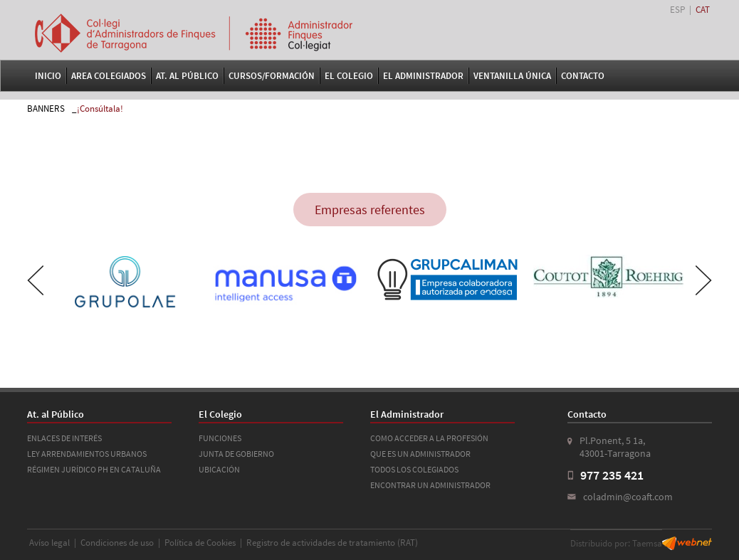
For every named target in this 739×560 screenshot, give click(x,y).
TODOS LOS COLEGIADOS (414, 469)
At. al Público (187, 76)
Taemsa (647, 543)
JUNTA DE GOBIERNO (236, 454)
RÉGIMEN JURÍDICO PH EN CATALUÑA (94, 469)
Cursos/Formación (272, 76)
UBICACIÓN (219, 469)
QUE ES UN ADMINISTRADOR (420, 454)
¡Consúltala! (100, 109)
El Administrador (423, 76)
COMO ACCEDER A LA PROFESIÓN (429, 438)
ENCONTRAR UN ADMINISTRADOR (430, 485)
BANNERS (46, 109)
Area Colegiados (109, 76)
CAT (703, 10)
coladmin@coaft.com (628, 497)
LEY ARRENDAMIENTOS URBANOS (87, 454)
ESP (677, 10)
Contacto (583, 76)
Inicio (48, 76)
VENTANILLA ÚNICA (512, 76)
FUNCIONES (220, 438)
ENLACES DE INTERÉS (64, 438)
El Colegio (349, 76)
